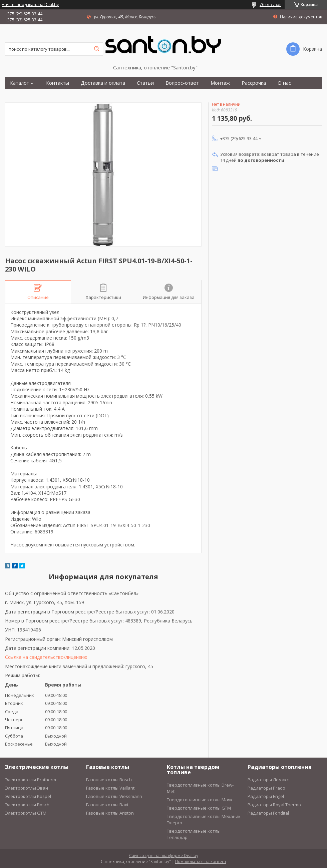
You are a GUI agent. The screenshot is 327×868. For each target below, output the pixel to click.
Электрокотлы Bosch (27, 805)
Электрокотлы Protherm (31, 780)
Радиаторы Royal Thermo (274, 805)
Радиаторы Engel (266, 796)
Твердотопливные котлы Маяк (200, 800)
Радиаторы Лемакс (268, 780)
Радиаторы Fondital (268, 813)
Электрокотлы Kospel (28, 796)
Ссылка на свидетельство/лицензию (46, 657)
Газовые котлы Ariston (110, 813)
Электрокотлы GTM (26, 813)
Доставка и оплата (103, 83)
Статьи (145, 83)
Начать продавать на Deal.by (30, 5)
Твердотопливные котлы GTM (199, 808)
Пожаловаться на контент (201, 861)
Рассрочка (254, 83)
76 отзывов (270, 5)
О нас (284, 83)
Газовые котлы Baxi (107, 805)
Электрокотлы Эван (27, 788)
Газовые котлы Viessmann (114, 796)
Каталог (19, 83)
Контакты (58, 83)
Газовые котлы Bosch (109, 780)
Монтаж (220, 83)
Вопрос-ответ (182, 83)
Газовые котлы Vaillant (110, 788)
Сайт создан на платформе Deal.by (164, 855)
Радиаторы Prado (266, 788)
